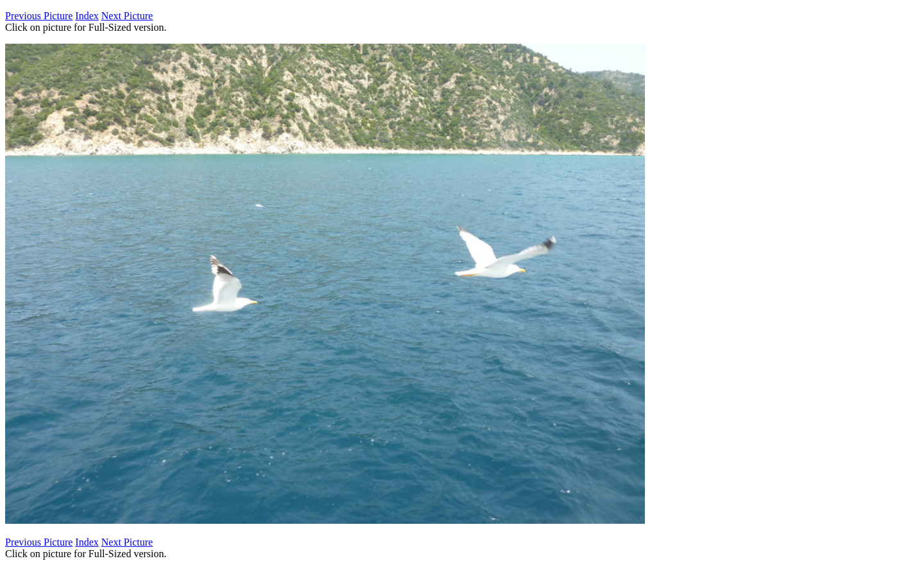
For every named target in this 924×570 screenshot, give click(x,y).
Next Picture (127, 16)
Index (87, 16)
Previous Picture (39, 16)
